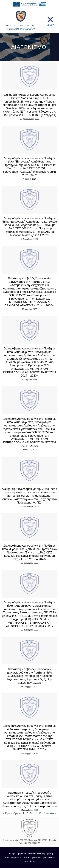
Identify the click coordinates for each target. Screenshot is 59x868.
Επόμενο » (50, 813)
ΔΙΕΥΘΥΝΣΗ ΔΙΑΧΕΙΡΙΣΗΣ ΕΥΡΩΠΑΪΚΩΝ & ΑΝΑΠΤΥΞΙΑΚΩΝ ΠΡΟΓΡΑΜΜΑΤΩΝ (21, 29)
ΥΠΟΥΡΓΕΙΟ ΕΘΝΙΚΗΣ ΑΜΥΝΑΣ (21, 25)
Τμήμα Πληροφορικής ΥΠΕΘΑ (30, 854)
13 (40, 813)
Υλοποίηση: (12, 854)
